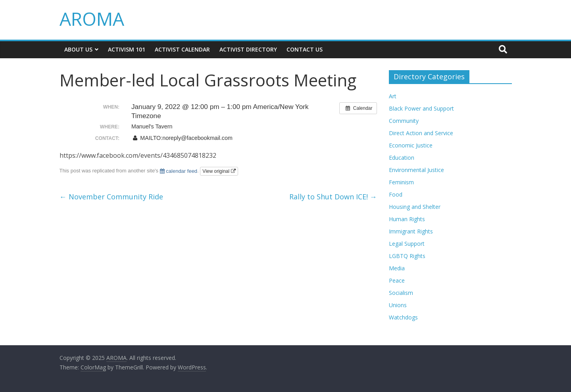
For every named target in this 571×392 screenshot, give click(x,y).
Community (404, 121)
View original (219, 171)
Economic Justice (411, 145)
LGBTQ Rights (407, 256)
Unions (398, 305)
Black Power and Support (421, 108)
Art (393, 96)
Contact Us (305, 49)
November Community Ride (111, 197)
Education (402, 158)
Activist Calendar (182, 49)
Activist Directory (248, 49)
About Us (78, 49)
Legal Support (407, 244)
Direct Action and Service (421, 133)
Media (397, 268)
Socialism (401, 293)
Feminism (401, 182)
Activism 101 (127, 49)
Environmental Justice (416, 170)
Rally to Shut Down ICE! (333, 197)
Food (396, 194)
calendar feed (179, 171)
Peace (397, 280)
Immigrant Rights (411, 231)
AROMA (92, 19)
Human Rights (407, 219)
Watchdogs (403, 317)
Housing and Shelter (415, 207)
